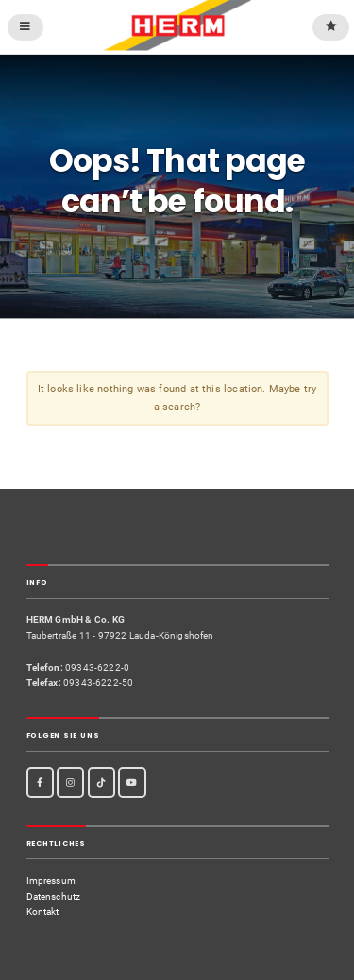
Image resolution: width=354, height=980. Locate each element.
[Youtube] (132, 782)
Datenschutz (54, 897)
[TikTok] (101, 782)
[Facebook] (40, 782)
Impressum (51, 880)
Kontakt (43, 912)
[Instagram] (70, 782)
